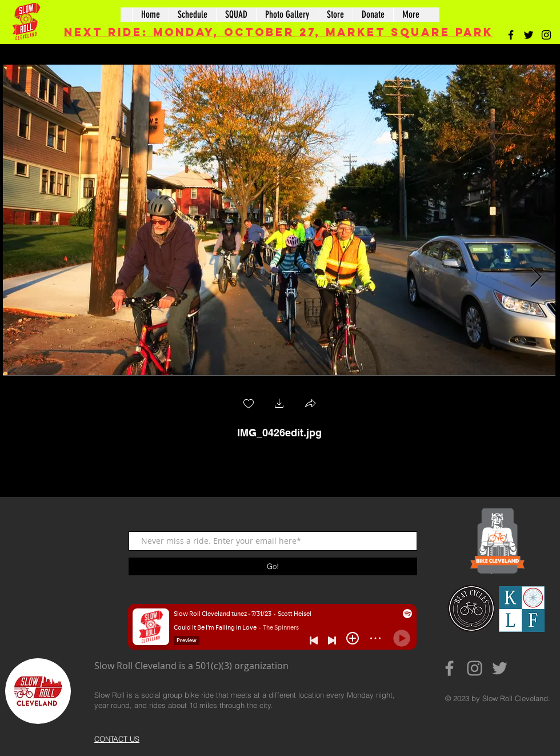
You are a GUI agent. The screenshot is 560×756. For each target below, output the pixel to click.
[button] (279, 405)
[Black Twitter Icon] (529, 35)
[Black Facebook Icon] (511, 35)
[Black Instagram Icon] (546, 35)
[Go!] (273, 566)
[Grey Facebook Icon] (449, 668)
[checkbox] (249, 405)
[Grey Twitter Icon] (500, 668)
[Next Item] (536, 278)
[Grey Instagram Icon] (475, 668)
